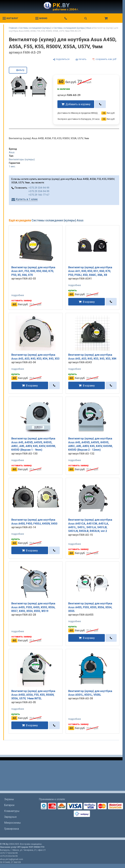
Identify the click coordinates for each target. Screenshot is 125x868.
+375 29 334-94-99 (39, 188)
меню (41, 18)
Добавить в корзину (78, 104)
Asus (12, 152)
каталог (10, 18)
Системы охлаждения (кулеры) (35, 28)
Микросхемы (13, 823)
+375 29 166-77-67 (39, 195)
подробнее (18, 295)
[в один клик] (100, 104)
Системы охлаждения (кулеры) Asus (72, 28)
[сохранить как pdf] (104, 59)
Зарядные (10, 817)
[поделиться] (61, 59)
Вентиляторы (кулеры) (22, 159)
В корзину (89, 302)
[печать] (81, 59)
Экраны (9, 799)
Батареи (9, 805)
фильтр (18, 70)
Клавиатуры (12, 811)
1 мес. (12, 166)
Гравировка (12, 829)
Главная (13, 28)
